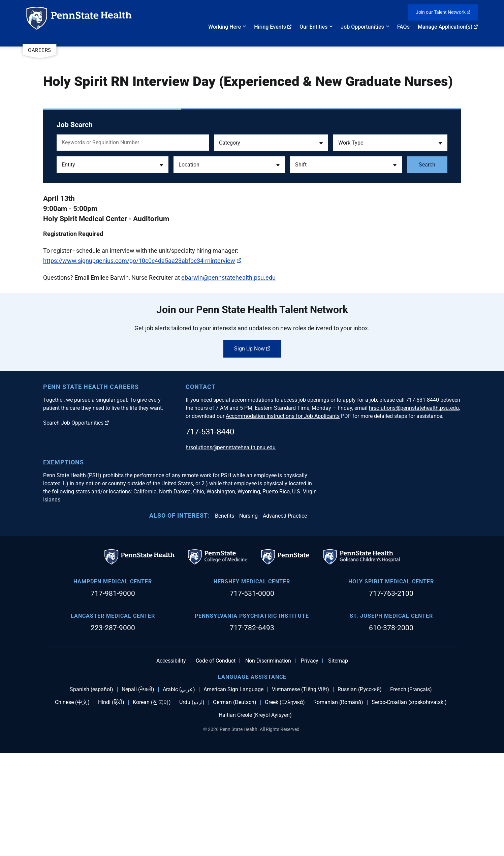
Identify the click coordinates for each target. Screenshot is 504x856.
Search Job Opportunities (76, 526)
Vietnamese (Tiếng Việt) (301, 792)
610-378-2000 (391, 731)
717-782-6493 (252, 731)
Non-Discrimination (268, 764)
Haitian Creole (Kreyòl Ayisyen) (255, 818)
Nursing (248, 619)
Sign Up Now (252, 451)
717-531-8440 (210, 534)
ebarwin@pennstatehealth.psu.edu (228, 278)
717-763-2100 (391, 696)
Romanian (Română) (338, 805)
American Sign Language (233, 792)
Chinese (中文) (72, 805)
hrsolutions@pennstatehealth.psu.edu (414, 511)
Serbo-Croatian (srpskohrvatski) (409, 805)
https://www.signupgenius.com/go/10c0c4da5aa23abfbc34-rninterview (142, 261)
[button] (271, 143)
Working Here (225, 27)
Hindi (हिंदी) (111, 805)
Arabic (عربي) (179, 792)
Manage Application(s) (448, 27)
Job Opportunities (362, 27)
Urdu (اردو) (192, 805)
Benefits (225, 619)
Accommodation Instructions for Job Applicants (283, 519)
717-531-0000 (252, 696)
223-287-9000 (113, 731)
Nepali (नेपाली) (138, 792)
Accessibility (171, 764)
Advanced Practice (285, 619)
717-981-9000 (113, 696)
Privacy (310, 764)
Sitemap (338, 764)
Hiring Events (273, 27)
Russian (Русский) (360, 792)
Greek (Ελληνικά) (285, 805)
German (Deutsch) (235, 805)
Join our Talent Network (443, 12)
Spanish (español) (91, 792)
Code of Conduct (216, 764)
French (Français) (411, 792)
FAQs (403, 27)
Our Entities (313, 27)
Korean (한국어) (152, 805)
